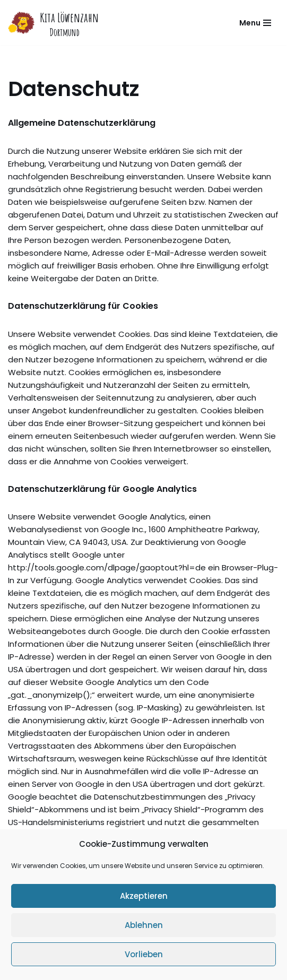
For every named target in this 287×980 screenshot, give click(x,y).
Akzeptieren (144, 896)
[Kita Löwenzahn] (53, 23)
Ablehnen (144, 925)
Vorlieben (144, 954)
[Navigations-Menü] (255, 23)
